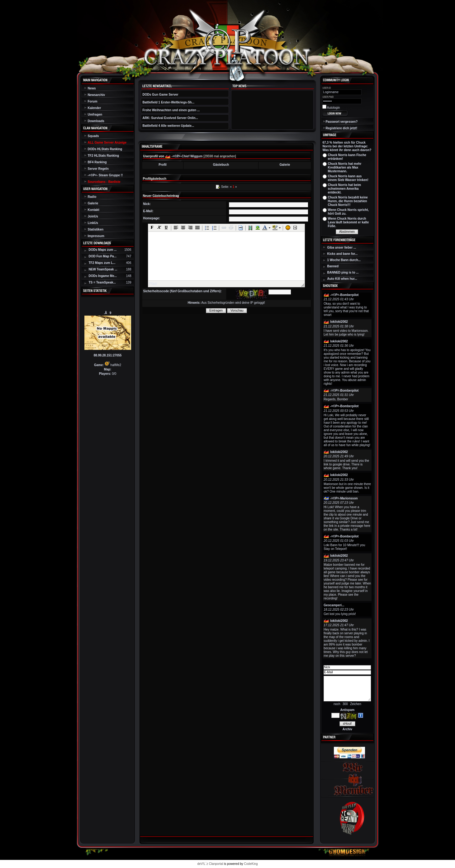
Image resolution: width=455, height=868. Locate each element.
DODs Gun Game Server (161, 95)
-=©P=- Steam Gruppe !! (105, 175)
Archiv (347, 729)
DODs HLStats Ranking (105, 149)
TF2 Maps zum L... (102, 263)
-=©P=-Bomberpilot (344, 295)
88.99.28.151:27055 (108, 355)
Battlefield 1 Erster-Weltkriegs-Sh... (169, 102)
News (92, 88)
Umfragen (95, 114)
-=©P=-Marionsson (344, 498)
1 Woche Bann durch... (344, 260)
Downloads (96, 121)
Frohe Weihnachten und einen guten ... (171, 110)
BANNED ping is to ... (343, 272)
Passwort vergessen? (342, 122)
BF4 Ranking (97, 162)
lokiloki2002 (339, 322)
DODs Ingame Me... (103, 276)
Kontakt (94, 210)
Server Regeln (98, 169)
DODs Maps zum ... (103, 250)
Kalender (95, 108)
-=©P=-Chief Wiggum (187, 156)
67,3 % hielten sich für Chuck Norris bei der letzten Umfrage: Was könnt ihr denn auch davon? (347, 146)
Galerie (93, 203)
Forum (93, 101)
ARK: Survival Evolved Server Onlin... (170, 118)
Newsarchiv (97, 95)
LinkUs (93, 223)
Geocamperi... (334, 605)
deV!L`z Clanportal (210, 864)
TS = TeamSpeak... (102, 282)
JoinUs (93, 216)
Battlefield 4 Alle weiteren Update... (168, 126)
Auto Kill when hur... (342, 279)
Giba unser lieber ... (342, 248)
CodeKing (251, 864)
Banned (333, 266)
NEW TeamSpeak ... (103, 269)
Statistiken (96, 229)
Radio (92, 197)
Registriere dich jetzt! (342, 128)
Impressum (96, 236)
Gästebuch (221, 165)
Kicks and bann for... (343, 254)
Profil (163, 165)
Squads (93, 136)
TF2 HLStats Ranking (104, 156)
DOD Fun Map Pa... (103, 256)
